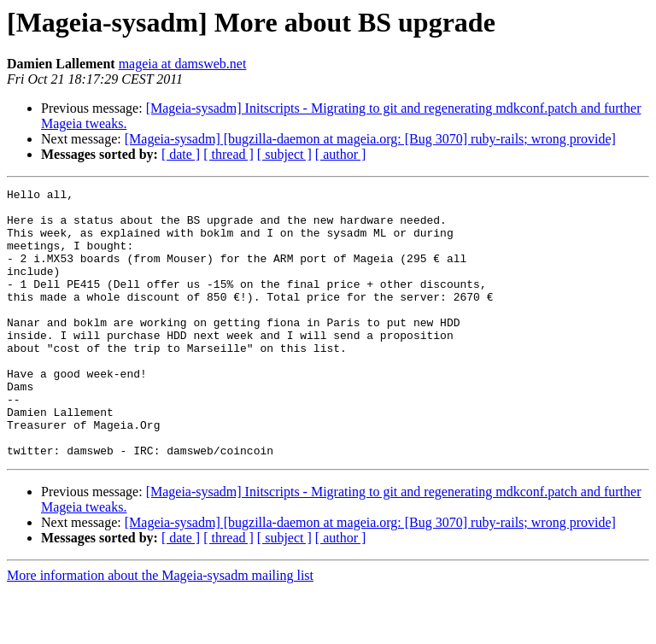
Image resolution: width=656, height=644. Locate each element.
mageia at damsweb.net (183, 64)
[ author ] (341, 154)
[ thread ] (228, 154)
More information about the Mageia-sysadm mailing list (160, 629)
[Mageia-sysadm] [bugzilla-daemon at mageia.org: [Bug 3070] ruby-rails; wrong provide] (370, 139)
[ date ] (181, 154)
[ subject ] (284, 154)
